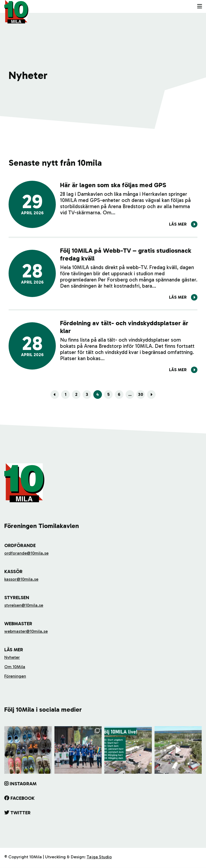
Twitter (21, 813)
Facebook (23, 798)
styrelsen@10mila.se (24, 605)
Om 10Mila (15, 667)
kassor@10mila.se (21, 579)
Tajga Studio (99, 857)
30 (141, 394)
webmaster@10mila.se (26, 631)
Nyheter (12, 657)
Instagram (23, 784)
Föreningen (15, 676)
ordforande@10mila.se (26, 553)
